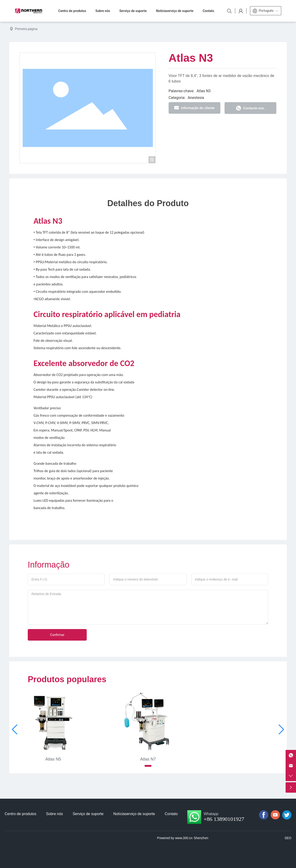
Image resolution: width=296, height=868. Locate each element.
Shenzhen (201, 838)
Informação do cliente (198, 108)
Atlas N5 (53, 759)
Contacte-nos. (254, 108)
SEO (288, 838)
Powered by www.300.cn (175, 838)
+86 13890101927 (224, 819)
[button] (148, 766)
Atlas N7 (148, 759)
